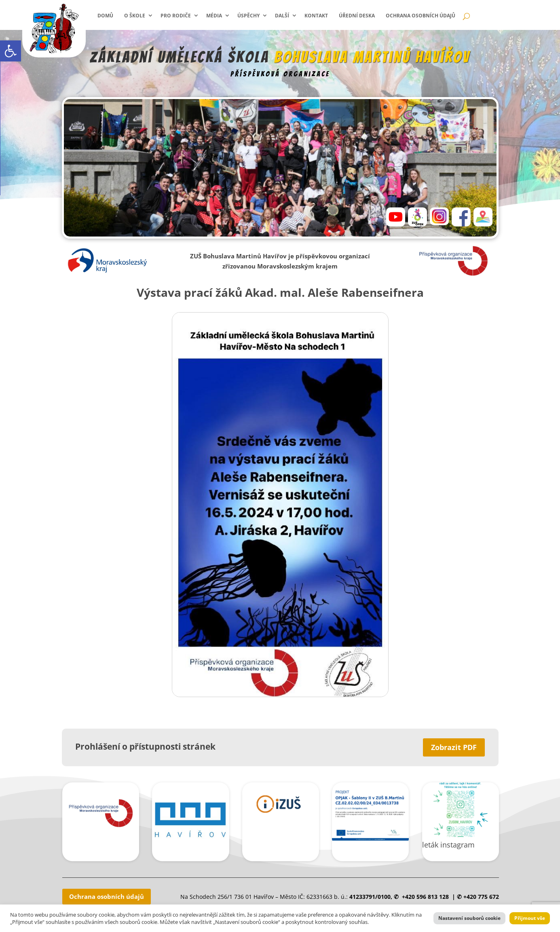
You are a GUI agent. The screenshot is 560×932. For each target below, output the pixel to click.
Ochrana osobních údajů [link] (421, 16)
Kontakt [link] (316, 16)
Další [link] (282, 16)
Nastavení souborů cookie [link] (469, 918)
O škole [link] (135, 16)
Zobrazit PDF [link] (454, 747)
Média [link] (214, 16)
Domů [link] (105, 16)
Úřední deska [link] (357, 16)
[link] (11, 51)
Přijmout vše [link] (530, 918)
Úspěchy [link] (248, 16)
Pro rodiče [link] (176, 16)
